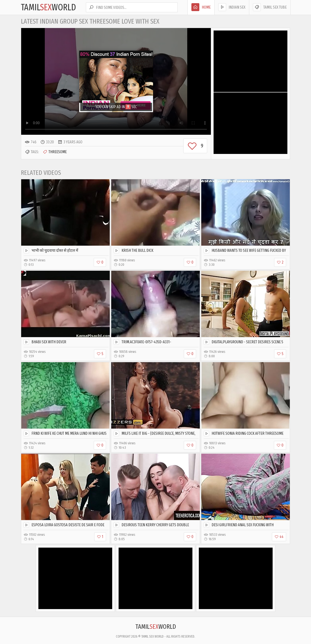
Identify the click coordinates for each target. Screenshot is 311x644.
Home (201, 7)
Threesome (55, 152)
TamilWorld (48, 7)
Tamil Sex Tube (270, 7)
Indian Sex (232, 7)
